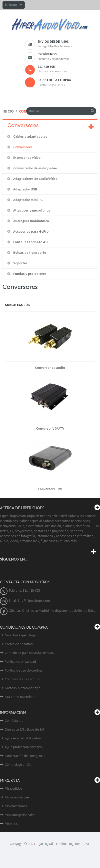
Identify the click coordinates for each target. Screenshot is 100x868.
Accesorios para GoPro (30, 231)
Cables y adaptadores (30, 136)
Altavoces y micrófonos (31, 210)
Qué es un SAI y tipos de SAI (24, 729)
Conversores (22, 147)
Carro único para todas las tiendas (29, 653)
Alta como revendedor (21, 697)
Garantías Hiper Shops (21, 635)
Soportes (20, 263)
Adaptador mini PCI (28, 200)
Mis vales (11, 824)
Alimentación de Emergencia (25, 756)
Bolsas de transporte (29, 252)
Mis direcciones (16, 806)
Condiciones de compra (22, 679)
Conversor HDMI (50, 489)
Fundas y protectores (29, 274)
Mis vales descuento (19, 797)
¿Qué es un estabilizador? (23, 738)
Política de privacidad (20, 661)
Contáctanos (14, 721)
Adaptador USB (25, 189)
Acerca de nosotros (19, 644)
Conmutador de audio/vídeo (35, 168)
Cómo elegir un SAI (18, 764)
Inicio (8, 111)
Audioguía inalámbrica (31, 221)
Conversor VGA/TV (50, 428)
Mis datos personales (20, 815)
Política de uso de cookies (24, 670)
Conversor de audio (50, 368)
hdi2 (31, 844)
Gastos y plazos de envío (23, 688)
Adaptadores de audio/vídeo (35, 179)
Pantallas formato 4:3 (30, 242)
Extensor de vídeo (26, 158)
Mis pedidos (13, 788)
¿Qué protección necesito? (24, 747)
